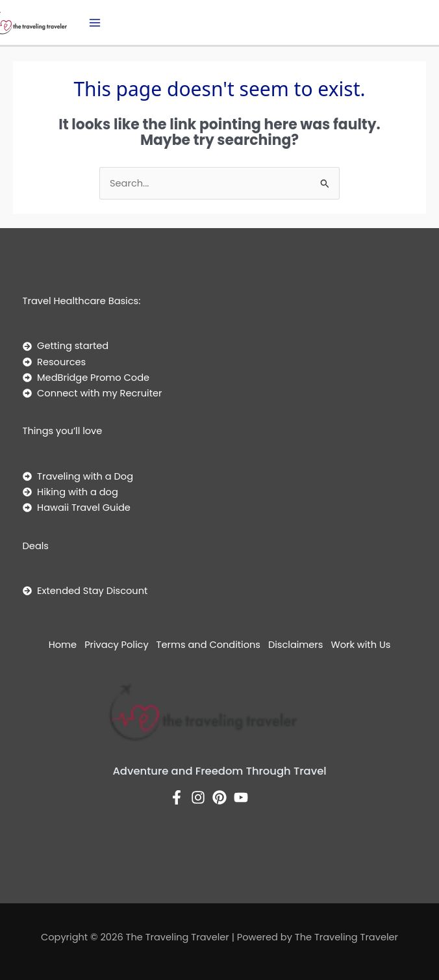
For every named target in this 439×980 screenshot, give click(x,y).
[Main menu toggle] (95, 23)
